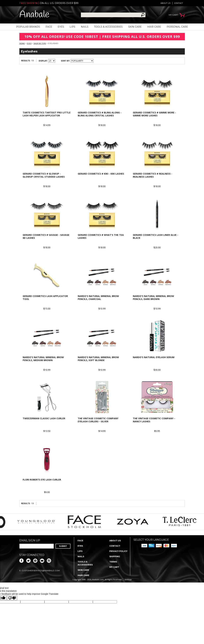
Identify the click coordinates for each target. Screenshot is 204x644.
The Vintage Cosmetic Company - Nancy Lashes (154, 420)
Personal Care (177, 27)
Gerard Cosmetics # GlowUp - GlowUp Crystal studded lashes (44, 175)
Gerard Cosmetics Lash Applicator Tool (45, 298)
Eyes (61, 27)
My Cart (114, 567)
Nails (85, 27)
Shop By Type (40, 43)
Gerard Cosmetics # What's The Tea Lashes (101, 236)
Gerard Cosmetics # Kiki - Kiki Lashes (101, 174)
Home (22, 43)
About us (165, 3)
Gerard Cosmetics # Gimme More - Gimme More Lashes (154, 114)
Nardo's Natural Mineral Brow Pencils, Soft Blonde (98, 359)
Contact (179, 3)
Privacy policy (118, 551)
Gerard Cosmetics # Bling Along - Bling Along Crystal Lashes (100, 114)
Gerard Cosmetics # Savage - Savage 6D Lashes (46, 236)
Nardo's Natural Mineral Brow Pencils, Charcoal (98, 298)
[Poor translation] (12, 598)
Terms (113, 562)
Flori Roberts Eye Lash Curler (42, 480)
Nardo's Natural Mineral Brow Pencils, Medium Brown (43, 359)
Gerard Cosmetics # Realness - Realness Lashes (153, 175)
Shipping (115, 556)
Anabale (34, 15)
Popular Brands (28, 27)
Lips (72, 27)
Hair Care (154, 27)
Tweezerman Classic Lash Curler (44, 418)
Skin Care (135, 27)
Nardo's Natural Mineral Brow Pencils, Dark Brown (153, 298)
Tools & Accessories (108, 27)
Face (49, 27)
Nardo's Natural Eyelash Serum (154, 357)
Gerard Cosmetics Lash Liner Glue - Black (156, 236)
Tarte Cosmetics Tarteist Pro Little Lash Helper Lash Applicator (47, 114)
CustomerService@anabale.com (41, 571)
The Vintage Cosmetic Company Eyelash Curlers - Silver (98, 420)
